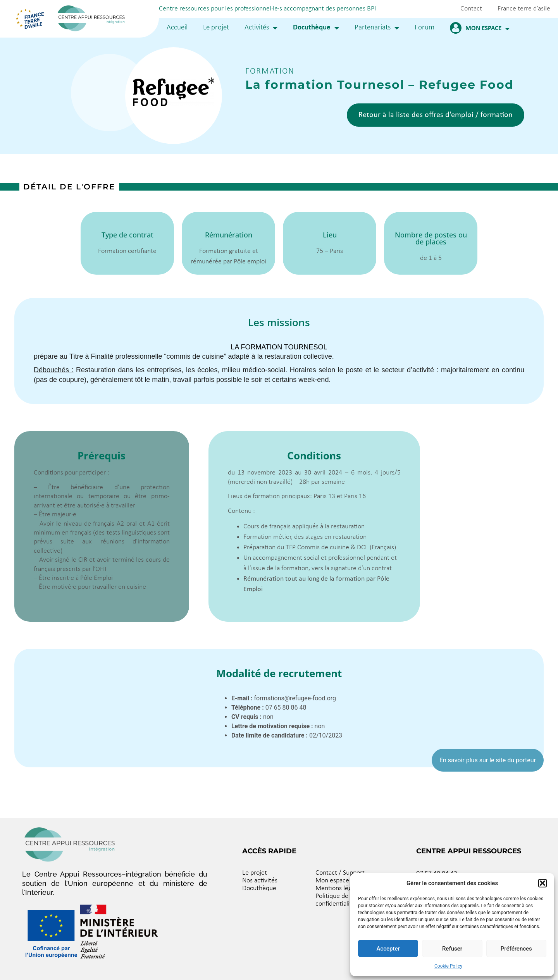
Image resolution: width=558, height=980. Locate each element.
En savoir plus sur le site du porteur (488, 760)
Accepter (388, 949)
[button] (542, 883)
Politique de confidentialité (335, 900)
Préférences (516, 949)
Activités (261, 28)
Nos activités (260, 881)
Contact (471, 9)
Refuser (452, 949)
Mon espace (487, 29)
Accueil (177, 28)
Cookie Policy (448, 966)
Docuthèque (316, 28)
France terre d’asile (524, 9)
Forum (425, 28)
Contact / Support (340, 873)
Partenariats (377, 28)
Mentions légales (339, 888)
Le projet (216, 28)
